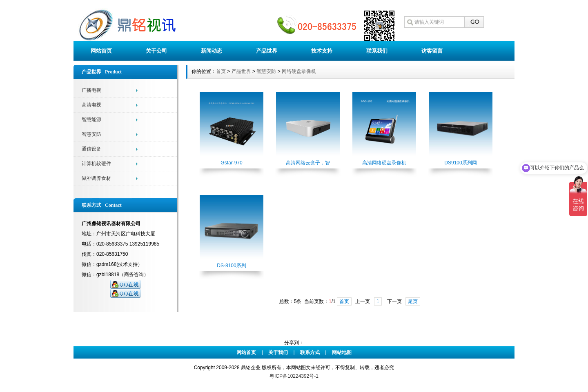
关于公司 (156, 51)
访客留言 (432, 51)
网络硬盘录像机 (299, 71)
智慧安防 (91, 134)
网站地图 (342, 352)
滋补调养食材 (96, 178)
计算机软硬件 (96, 164)
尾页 (413, 301)
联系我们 (377, 51)
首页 (221, 71)
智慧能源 (91, 120)
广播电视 (91, 90)
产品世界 (267, 51)
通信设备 (91, 149)
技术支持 (322, 51)
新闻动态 (212, 51)
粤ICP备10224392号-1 (294, 376)
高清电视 (91, 105)
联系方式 (310, 352)
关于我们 (278, 352)
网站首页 (101, 51)
